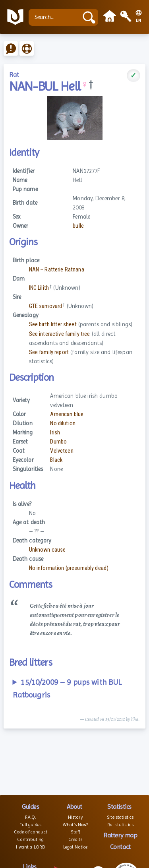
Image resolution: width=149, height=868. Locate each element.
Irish (55, 433)
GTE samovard (46, 306)
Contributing (31, 839)
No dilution (63, 423)
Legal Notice (75, 847)
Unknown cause (47, 550)
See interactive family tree (60, 334)
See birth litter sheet (53, 325)
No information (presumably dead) (69, 568)
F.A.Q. (30, 817)
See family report (49, 352)
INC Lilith (39, 288)
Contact (120, 847)
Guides (30, 807)
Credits (75, 839)
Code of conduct (31, 832)
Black (56, 460)
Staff (75, 832)
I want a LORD (30, 847)
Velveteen (62, 451)
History (75, 817)
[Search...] (55, 17)
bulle (78, 226)
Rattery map (120, 835)
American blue (67, 414)
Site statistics (120, 817)
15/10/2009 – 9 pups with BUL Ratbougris (67, 689)
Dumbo (58, 442)
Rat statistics (120, 825)
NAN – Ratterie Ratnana (57, 270)
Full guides (30, 825)
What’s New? (75, 825)
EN (139, 21)
